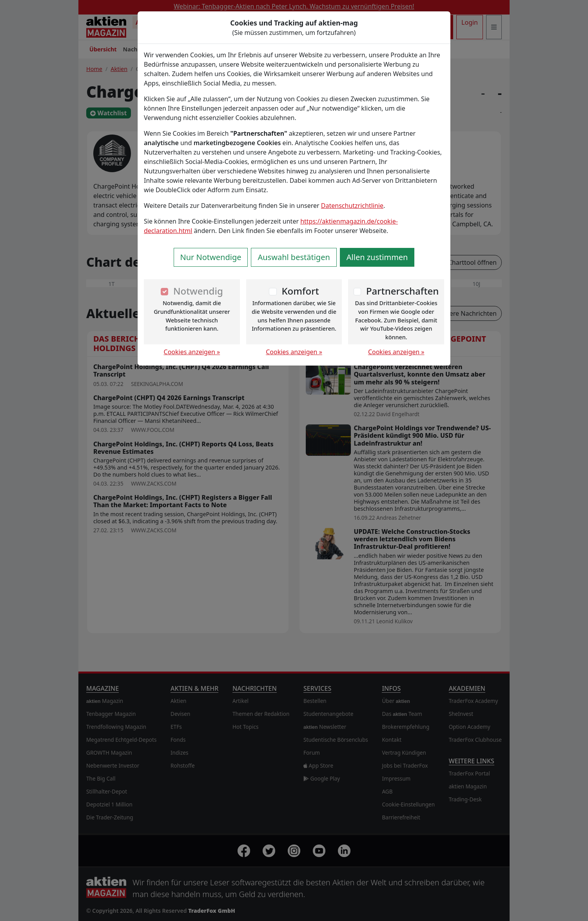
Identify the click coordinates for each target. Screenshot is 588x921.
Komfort (300, 291)
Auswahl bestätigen (294, 257)
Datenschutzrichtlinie (352, 206)
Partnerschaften (403, 291)
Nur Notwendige (211, 257)
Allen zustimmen (377, 257)
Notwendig (198, 291)
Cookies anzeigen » (192, 352)
